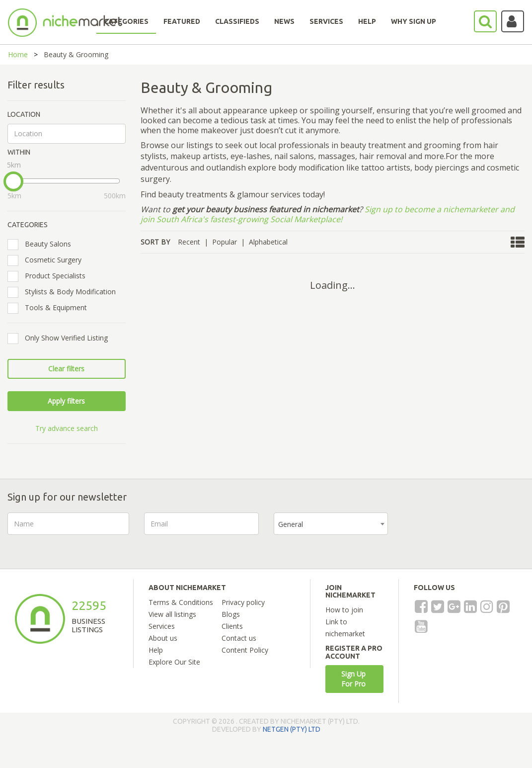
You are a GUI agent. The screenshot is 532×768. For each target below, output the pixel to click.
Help (156, 650)
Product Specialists (50, 276)
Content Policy (245, 650)
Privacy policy (243, 602)
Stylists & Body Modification (65, 292)
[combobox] (331, 524)
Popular (225, 242)
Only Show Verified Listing (61, 338)
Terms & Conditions (181, 602)
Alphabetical (268, 242)
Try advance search (67, 428)
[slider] (13, 181)
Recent (189, 242)
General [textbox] (291, 524)
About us (163, 638)
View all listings (172, 614)
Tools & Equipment (50, 308)
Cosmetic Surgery (48, 260)
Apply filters (66, 401)
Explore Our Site (174, 662)
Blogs (231, 614)
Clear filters (66, 369)
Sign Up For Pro (353, 679)
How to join (344, 610)
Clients (232, 626)
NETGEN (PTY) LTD (292, 729)
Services (162, 626)
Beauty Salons (42, 244)
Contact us (239, 638)
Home (18, 54)
